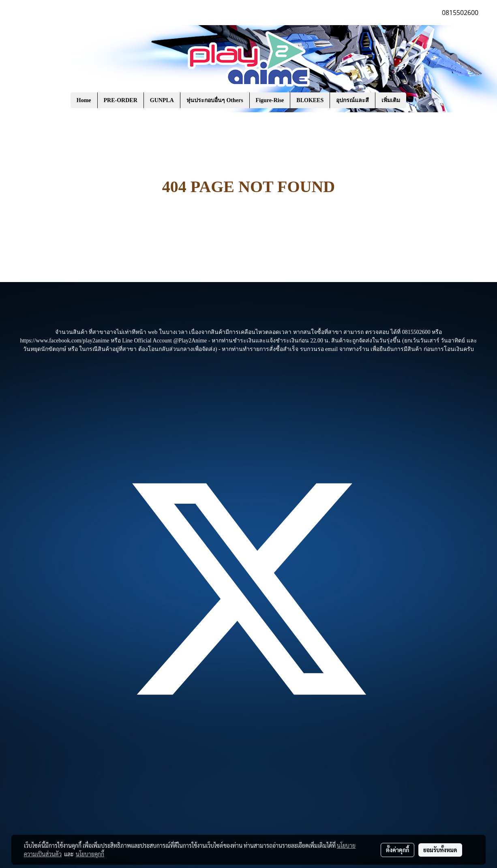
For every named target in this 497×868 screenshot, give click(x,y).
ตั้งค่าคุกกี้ (397, 850)
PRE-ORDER (121, 100)
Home (84, 100)
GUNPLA (162, 100)
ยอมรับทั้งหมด (440, 850)
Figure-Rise (270, 100)
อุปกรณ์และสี (352, 100)
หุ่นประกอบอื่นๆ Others (215, 100)
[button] (418, 100)
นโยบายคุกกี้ (90, 854)
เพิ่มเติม (391, 100)
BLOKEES (310, 100)
